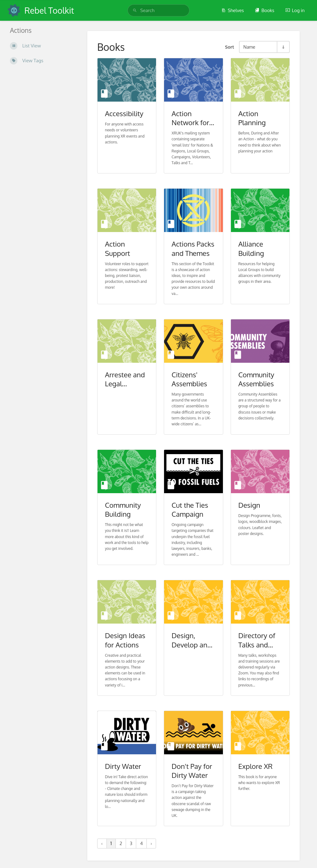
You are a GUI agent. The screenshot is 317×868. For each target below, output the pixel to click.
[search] (158, 10)
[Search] (135, 10)
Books (265, 10)
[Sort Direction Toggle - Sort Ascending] (283, 47)
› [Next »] (151, 843)
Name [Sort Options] (249, 47)
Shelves (233, 10)
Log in (295, 10)
